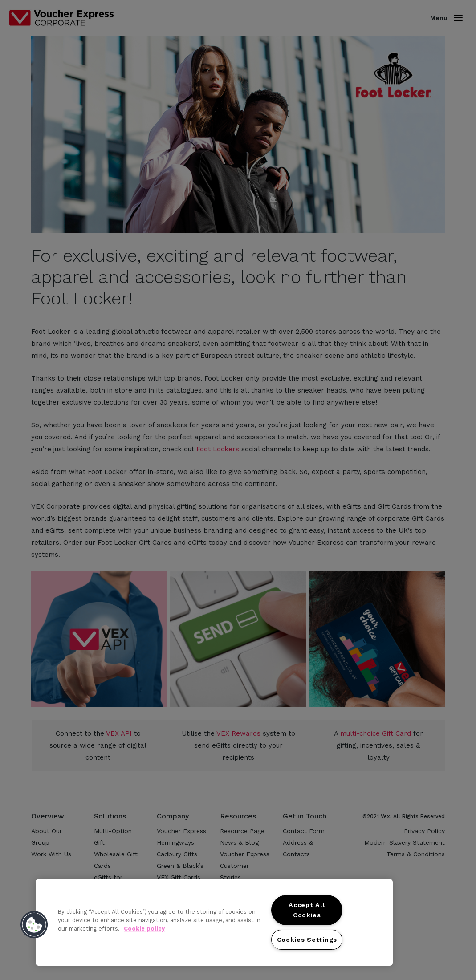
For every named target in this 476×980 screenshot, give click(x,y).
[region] (214, 922)
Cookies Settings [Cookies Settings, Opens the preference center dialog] (307, 940)
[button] (34, 925)
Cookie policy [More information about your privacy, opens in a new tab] (144, 929)
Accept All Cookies (307, 910)
